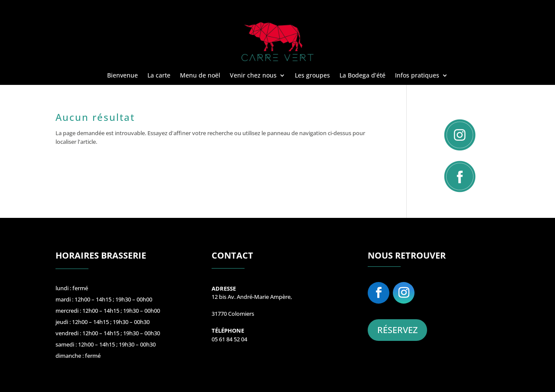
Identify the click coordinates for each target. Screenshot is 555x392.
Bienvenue (122, 76)
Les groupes (312, 76)
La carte (159, 76)
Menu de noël (200, 76)
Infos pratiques (417, 76)
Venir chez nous (253, 76)
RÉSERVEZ (397, 330)
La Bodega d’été (362, 76)
